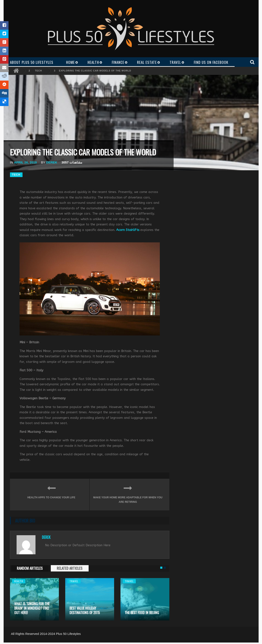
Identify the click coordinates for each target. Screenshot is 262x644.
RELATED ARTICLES (70, 568)
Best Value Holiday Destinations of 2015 (85, 610)
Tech (38, 71)
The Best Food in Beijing (142, 613)
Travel (74, 581)
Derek (52, 162)
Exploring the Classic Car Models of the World (95, 71)
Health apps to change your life (51, 491)
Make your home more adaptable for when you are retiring (128, 493)
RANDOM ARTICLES (30, 568)
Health (19, 581)
